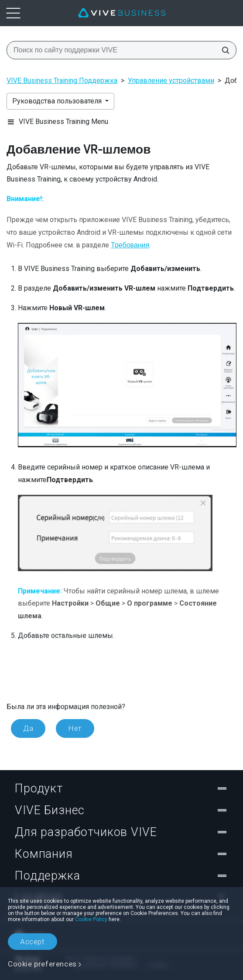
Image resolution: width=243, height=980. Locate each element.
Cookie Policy (91, 919)
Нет (75, 728)
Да (28, 728)
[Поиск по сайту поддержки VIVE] (223, 50)
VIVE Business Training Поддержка (62, 81)
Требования (130, 245)
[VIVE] (122, 13)
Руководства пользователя (58, 101)
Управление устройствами (171, 81)
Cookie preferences (42, 964)
